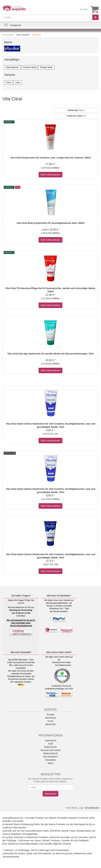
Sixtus (38, 840)
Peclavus (56, 840)
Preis (76, 110)
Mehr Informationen (50, 175)
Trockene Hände (29, 67)
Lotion (18, 83)
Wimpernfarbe (84, 831)
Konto (50, 721)
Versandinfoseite (11, 857)
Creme (8, 83)
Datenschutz (65, 665)
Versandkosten (92, 808)
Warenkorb (51, 718)
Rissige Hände (46, 67)
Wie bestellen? (51, 757)
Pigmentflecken (12, 67)
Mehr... (21, 685)
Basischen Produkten (38, 837)
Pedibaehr (83, 840)
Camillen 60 (67, 840)
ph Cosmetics (82, 837)
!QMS (46, 831)
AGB (51, 744)
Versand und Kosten (50, 750)
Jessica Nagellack (11, 834)
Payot (73, 831)
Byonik (65, 831)
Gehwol (46, 840)
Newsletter (50, 760)
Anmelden (84, 9)
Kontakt (50, 715)
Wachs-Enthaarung (24, 824)
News (50, 763)
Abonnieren (51, 794)
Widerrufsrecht (50, 753)
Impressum (50, 740)
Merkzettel (50, 724)
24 (76, 116)
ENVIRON (55, 831)
